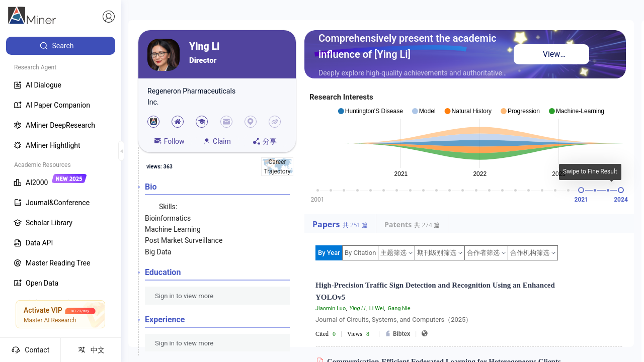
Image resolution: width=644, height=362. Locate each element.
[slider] (581, 190)
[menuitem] (61, 46)
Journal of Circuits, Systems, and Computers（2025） (394, 320)
